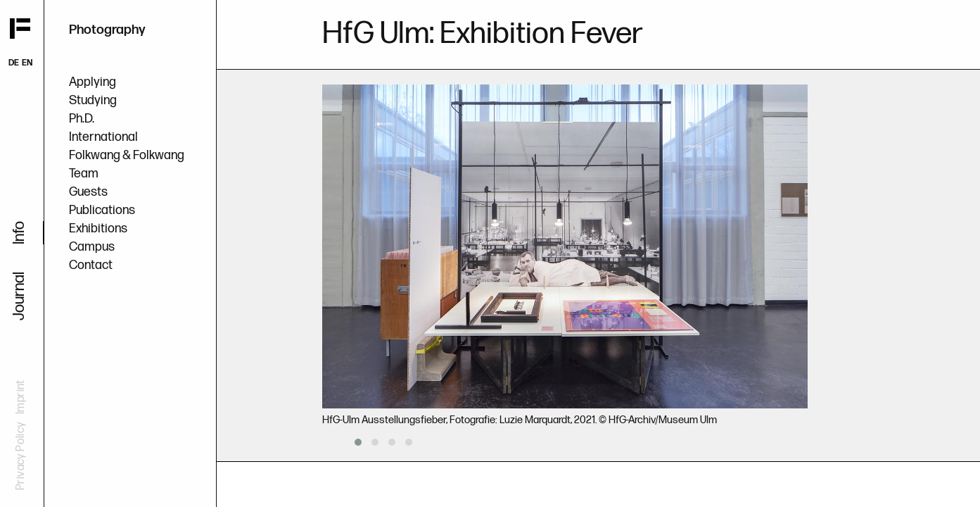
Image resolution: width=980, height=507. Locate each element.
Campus (92, 247)
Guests (88, 192)
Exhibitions (98, 229)
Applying (93, 82)
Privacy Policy (21, 456)
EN (27, 63)
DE (14, 63)
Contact (91, 265)
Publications (102, 210)
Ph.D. (82, 119)
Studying (93, 100)
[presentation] (326, 442)
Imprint (21, 397)
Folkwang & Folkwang (127, 155)
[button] (358, 442)
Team (84, 174)
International (103, 137)
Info (19, 233)
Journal (19, 296)
